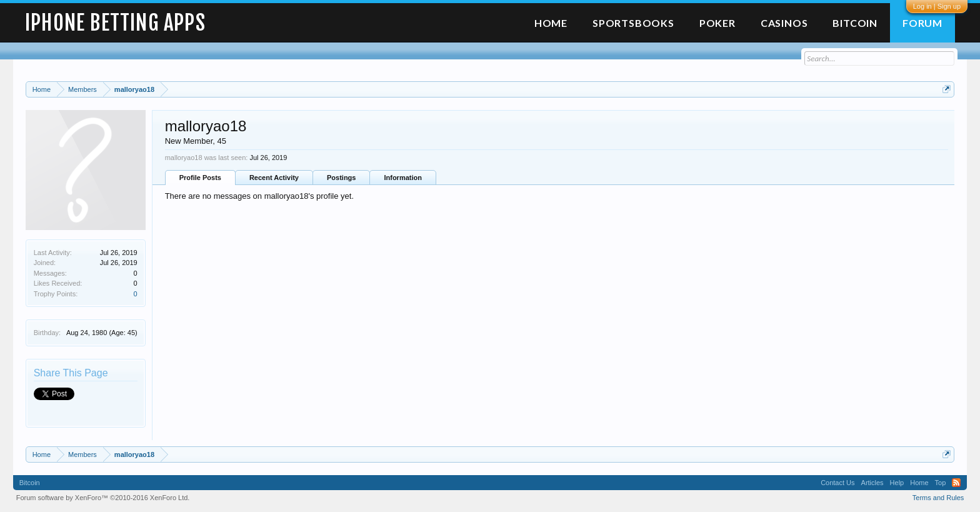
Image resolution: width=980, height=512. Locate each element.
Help (897, 483)
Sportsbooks (633, 23)
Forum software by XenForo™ (103, 498)
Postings (341, 178)
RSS (956, 483)
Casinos (784, 23)
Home (551, 23)
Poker (717, 23)
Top (941, 483)
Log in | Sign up (937, 6)
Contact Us (837, 483)
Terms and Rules (938, 498)
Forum (922, 23)
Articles (872, 483)
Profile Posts (200, 178)
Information (403, 178)
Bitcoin (855, 23)
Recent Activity (274, 178)
